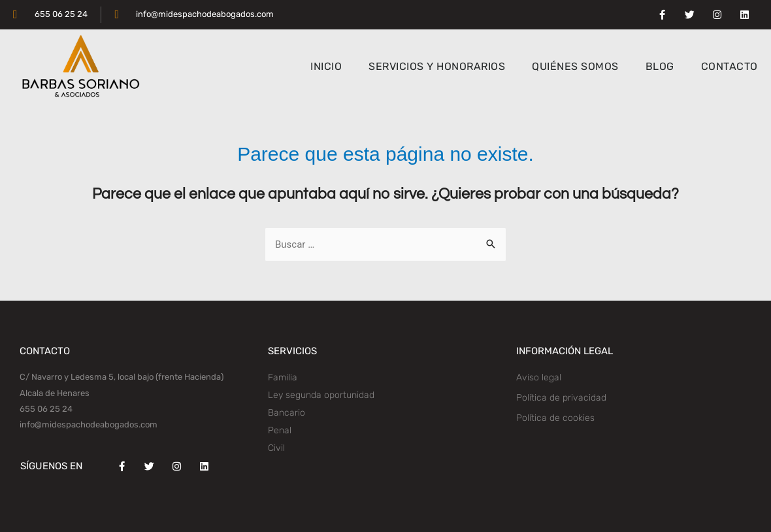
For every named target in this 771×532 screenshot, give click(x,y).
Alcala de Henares (55, 393)
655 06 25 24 (46, 409)
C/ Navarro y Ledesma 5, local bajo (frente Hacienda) (122, 377)
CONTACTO (730, 66)
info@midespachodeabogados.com (89, 424)
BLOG (660, 66)
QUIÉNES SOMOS (575, 66)
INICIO (326, 66)
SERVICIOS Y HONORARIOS (437, 66)
